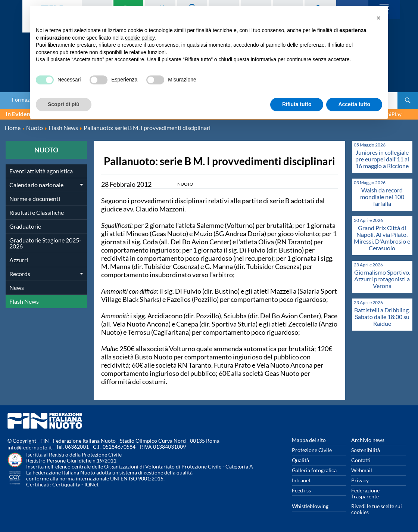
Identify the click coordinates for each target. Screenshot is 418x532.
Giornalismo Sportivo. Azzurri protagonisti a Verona (382, 279)
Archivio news (368, 440)
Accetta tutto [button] (354, 104)
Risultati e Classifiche (37, 212)
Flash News (24, 301)
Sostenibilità (366, 450)
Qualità (300, 460)
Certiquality (66, 484)
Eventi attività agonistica (41, 171)
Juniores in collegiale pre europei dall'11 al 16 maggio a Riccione (382, 159)
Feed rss (301, 490)
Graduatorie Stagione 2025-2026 (45, 243)
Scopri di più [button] (64, 104)
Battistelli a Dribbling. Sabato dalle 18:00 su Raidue (382, 317)
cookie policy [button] (140, 38)
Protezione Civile (312, 450)
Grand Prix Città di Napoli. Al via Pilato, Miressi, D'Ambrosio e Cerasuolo (382, 238)
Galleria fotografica (314, 470)
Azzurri (19, 260)
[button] (378, 18)
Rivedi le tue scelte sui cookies (377, 509)
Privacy (360, 480)
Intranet (301, 480)
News (17, 287)
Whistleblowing (310, 506)
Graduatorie (25, 226)
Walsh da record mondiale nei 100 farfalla (382, 197)
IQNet (91, 484)
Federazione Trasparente (365, 493)
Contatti (361, 460)
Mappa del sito (309, 440)
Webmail (362, 470)
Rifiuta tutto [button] (297, 104)
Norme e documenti (35, 199)
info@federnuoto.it (30, 447)
